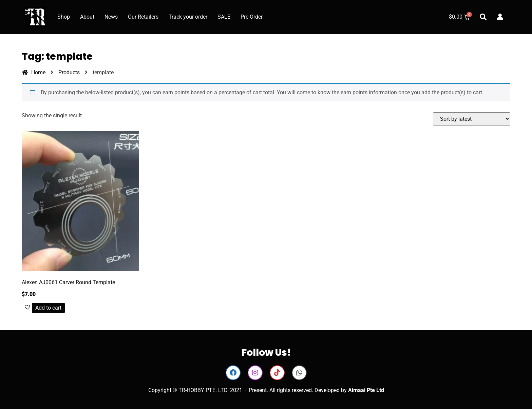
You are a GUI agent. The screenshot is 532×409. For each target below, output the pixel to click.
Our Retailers (143, 17)
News (111, 17)
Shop (64, 17)
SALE (224, 17)
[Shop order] (472, 119)
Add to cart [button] (48, 308)
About (87, 17)
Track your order (188, 17)
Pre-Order (252, 17)
